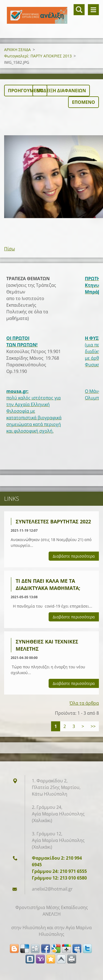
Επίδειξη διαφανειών (61, 91)
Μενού (93, 10)
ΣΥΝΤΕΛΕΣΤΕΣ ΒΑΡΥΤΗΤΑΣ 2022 (53, 521)
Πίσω (9, 249)
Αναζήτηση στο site (79, 10)
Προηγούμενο (26, 91)
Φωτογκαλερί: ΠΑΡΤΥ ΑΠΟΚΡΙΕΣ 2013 (38, 56)
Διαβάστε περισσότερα (74, 556)
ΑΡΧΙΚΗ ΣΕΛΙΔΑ (17, 50)
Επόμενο (83, 102)
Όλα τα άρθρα (84, 703)
